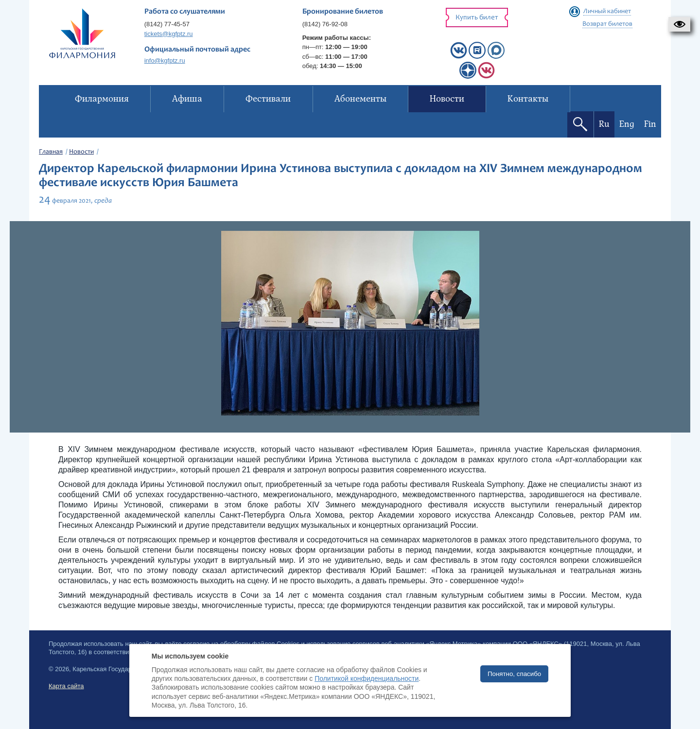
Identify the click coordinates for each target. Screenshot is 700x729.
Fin (650, 124)
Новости (81, 152)
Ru (604, 124)
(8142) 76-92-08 (325, 24)
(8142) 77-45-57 (167, 24)
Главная (51, 152)
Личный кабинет (607, 12)
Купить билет (477, 18)
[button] (679, 24)
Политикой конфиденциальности (367, 678)
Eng (627, 124)
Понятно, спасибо (514, 674)
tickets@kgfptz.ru (169, 34)
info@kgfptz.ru (165, 61)
